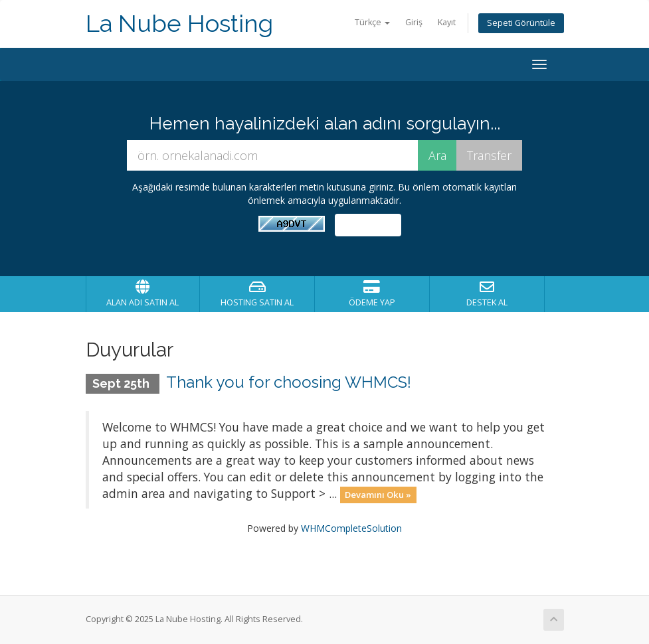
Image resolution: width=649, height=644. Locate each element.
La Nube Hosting (179, 24)
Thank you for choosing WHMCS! (289, 382)
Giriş (414, 22)
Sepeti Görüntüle (521, 23)
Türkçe (372, 22)
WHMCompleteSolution (351, 528)
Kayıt (447, 22)
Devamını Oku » (378, 495)
